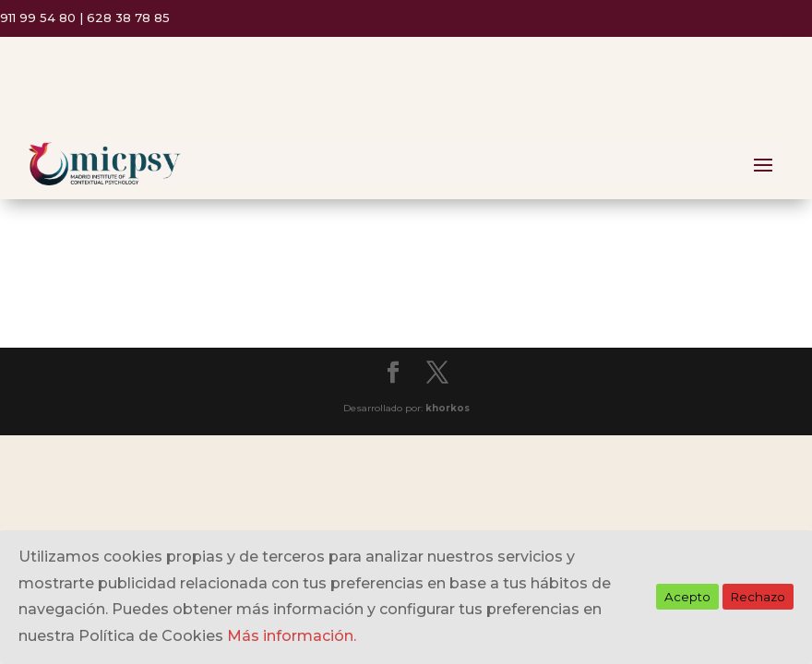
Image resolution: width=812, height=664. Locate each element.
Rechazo (758, 597)
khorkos (448, 408)
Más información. (292, 636)
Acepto (687, 597)
